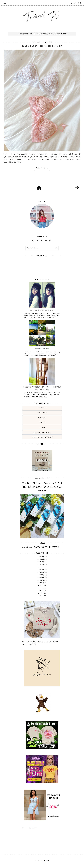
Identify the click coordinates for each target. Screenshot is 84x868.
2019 (41, 575)
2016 (41, 583)
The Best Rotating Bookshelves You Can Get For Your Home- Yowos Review (42, 388)
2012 (42, 593)
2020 (41, 572)
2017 (41, 580)
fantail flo (39, 861)
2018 (41, 577)
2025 (41, 559)
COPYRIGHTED (42, 864)
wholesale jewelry (30, 828)
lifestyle (42, 408)
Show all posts (61, 34)
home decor (42, 413)
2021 (41, 570)
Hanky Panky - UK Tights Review (42, 46)
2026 (41, 556)
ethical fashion (42, 432)
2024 (41, 562)
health (42, 427)
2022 (42, 567)
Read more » (42, 168)
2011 (42, 596)
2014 (42, 588)
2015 (42, 585)
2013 (42, 591)
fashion (42, 418)
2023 (41, 564)
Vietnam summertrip (42, 349)
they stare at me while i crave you (42, 310)
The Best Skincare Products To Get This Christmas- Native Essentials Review (42, 487)
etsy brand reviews (42, 437)
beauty (42, 422)
